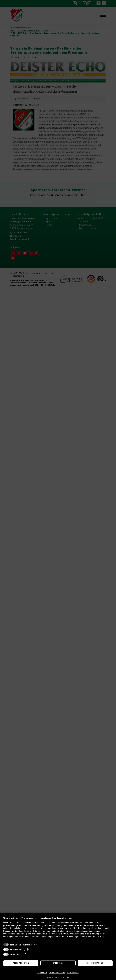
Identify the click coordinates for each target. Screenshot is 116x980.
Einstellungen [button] (73, 972)
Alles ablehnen (21, 963)
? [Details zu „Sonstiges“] (25, 954)
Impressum (42, 972)
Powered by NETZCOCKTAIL (58, 977)
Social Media (16, 950)
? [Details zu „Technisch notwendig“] (36, 945)
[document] (58, 929)
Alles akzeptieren (95, 963)
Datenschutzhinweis (57, 972)
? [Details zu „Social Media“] (27, 950)
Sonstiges (15, 954)
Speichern (58, 963)
